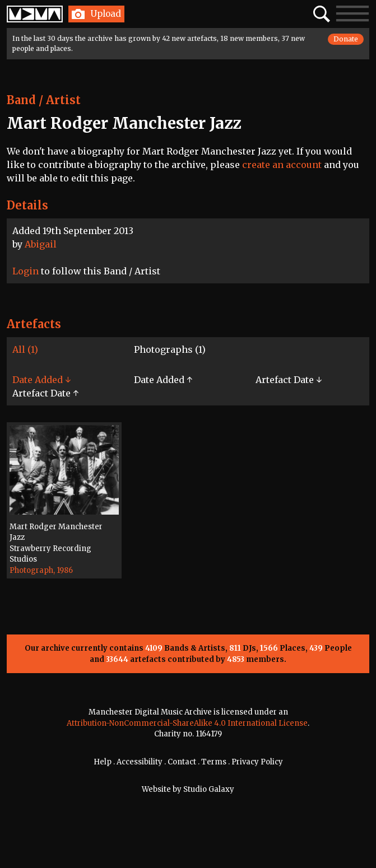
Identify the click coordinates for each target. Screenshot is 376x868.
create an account (282, 165)
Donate (346, 39)
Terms (214, 762)
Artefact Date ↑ (45, 393)
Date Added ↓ (41, 380)
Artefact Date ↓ (289, 380)
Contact (182, 762)
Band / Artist (44, 100)
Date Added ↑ (163, 380)
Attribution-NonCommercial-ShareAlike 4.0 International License (187, 723)
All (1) (25, 349)
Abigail (41, 244)
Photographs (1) (170, 349)
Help (103, 762)
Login (25, 271)
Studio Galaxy (209, 789)
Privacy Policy (257, 762)
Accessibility (140, 762)
